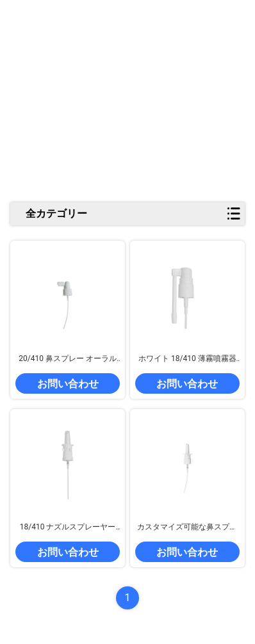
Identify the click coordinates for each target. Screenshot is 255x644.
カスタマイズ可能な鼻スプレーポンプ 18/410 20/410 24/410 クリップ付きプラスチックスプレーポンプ (188, 527)
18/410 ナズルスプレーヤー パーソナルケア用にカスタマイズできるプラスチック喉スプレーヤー (68, 527)
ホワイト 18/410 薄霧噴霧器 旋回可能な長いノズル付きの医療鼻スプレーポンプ (187, 359)
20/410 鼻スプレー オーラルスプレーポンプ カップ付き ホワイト (68, 359)
